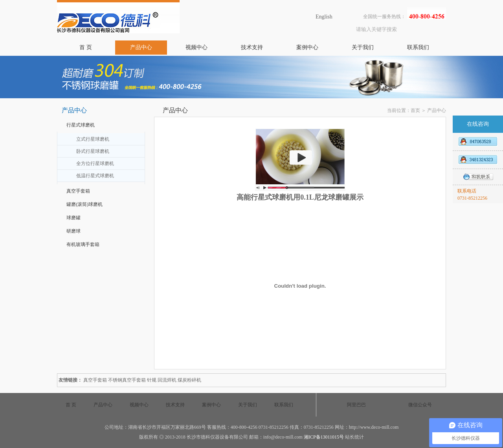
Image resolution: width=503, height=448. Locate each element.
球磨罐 (73, 218)
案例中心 (307, 47)
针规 (152, 380)
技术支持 (252, 47)
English (324, 17)
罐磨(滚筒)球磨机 (84, 204)
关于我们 (363, 47)
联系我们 (418, 47)
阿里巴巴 (356, 405)
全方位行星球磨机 (95, 163)
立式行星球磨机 (93, 139)
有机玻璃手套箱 (83, 244)
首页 (415, 110)
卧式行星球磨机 (93, 151)
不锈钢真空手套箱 (127, 380)
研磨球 (73, 231)
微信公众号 (420, 405)
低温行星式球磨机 (95, 176)
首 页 (86, 47)
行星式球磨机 (81, 125)
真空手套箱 (78, 191)
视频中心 (196, 47)
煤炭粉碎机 (189, 380)
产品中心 (141, 47)
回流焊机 (167, 380)
